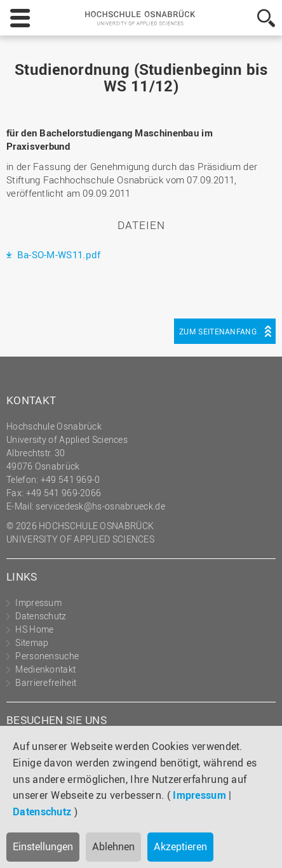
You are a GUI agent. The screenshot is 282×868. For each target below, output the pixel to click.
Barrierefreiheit (46, 682)
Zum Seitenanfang (218, 331)
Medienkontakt (45, 669)
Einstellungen (43, 846)
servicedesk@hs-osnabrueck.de (100, 506)
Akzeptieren (180, 846)
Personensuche (47, 656)
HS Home (34, 629)
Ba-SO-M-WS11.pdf (57, 254)
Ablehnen (113, 846)
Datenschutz (42, 812)
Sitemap (32, 642)
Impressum (199, 795)
